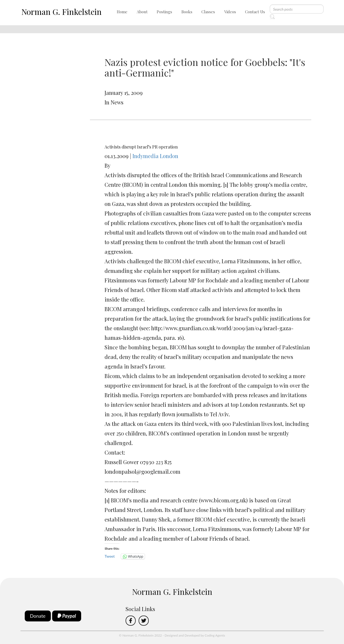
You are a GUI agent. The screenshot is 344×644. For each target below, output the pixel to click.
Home (122, 12)
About (142, 12)
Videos (230, 12)
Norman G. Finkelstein (61, 12)
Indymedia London (155, 156)
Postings (164, 12)
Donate (38, 616)
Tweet (110, 556)
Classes (208, 12)
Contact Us (255, 12)
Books (187, 12)
